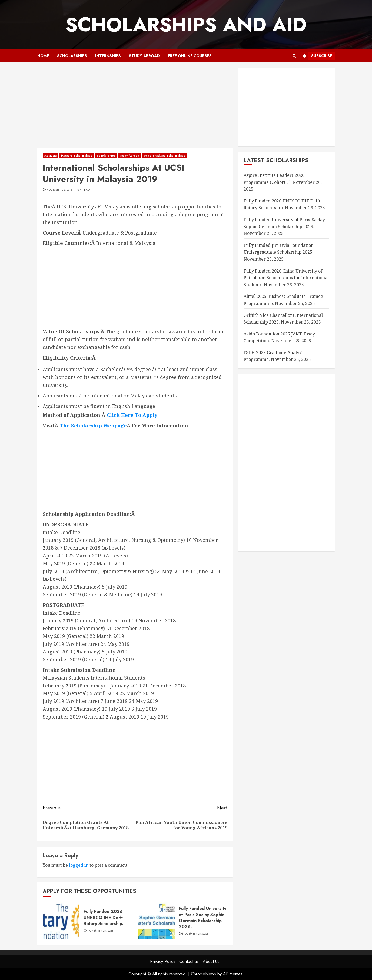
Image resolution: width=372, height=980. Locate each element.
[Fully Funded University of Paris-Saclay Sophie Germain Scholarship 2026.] (156, 921)
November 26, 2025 (100, 931)
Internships (108, 56)
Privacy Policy (163, 961)
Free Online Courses (190, 56)
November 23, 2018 (59, 190)
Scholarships (72, 56)
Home (43, 56)
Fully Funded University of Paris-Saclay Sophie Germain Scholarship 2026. (202, 918)
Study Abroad (144, 56)
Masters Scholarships (77, 156)
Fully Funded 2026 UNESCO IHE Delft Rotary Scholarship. (103, 918)
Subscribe (316, 56)
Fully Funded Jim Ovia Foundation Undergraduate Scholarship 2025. (279, 249)
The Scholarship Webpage (93, 426)
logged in (79, 865)
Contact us (189, 961)
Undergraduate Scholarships (165, 156)
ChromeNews (203, 974)
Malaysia (50, 156)
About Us (211, 961)
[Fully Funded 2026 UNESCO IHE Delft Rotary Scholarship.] (61, 921)
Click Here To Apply (132, 415)
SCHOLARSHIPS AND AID (186, 25)
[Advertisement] (135, 108)
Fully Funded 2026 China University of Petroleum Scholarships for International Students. (286, 278)
